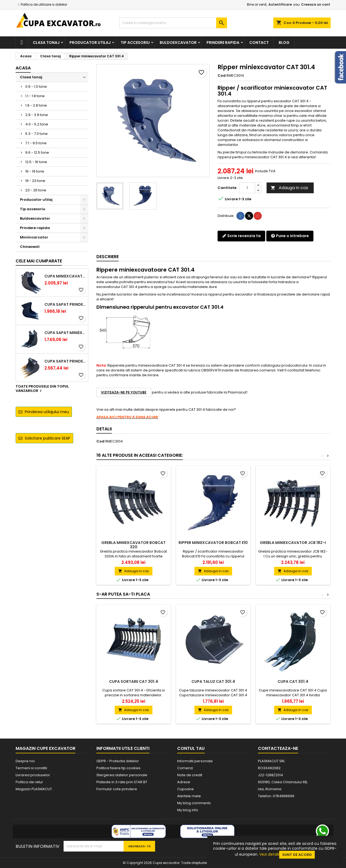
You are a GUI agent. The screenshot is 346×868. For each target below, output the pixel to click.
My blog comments (194, 803)
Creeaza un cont (316, 4)
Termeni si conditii (31, 768)
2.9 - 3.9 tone (37, 115)
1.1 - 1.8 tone (35, 96)
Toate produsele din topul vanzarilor (42, 389)
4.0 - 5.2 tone (37, 124)
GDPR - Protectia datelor (118, 761)
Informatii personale (195, 761)
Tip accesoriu (135, 43)
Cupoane (186, 789)
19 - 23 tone (35, 181)
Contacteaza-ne (278, 748)
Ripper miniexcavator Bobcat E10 (213, 543)
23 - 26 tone (36, 190)
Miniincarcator (34, 237)
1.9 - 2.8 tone (36, 105)
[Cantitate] (247, 188)
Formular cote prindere (117, 789)
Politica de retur (29, 782)
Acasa (23, 68)
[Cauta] (173, 23)
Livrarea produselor (33, 775)
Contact (259, 43)
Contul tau (191, 748)
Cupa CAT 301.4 (293, 681)
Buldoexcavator (178, 43)
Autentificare (280, 4)
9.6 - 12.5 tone (37, 152)
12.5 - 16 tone (36, 162)
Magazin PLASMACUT (34, 789)
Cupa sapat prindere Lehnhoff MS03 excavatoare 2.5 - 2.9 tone (65, 304)
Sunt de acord (297, 855)
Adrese (184, 782)
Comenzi (185, 768)
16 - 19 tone (35, 171)
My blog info (188, 810)
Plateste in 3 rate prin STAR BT (122, 782)
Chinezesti (30, 247)
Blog (284, 43)
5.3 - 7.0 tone (36, 134)
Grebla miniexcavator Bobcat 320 (133, 545)
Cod (222, 76)
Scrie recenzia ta (241, 236)
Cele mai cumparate (39, 261)
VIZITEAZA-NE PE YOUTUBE (124, 392)
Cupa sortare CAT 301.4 (134, 681)
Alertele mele (189, 796)
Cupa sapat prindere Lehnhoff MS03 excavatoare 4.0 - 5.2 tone (65, 361)
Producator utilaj (90, 43)
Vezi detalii (269, 854)
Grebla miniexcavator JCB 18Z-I (293, 543)
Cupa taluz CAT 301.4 (213, 681)
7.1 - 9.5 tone (36, 143)
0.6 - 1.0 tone (36, 87)
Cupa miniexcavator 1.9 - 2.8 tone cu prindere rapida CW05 (65, 276)
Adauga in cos (289, 188)
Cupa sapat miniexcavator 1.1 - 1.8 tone (65, 333)
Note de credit (190, 775)
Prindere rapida (223, 43)
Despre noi (25, 761)
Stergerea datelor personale (122, 775)
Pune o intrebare (290, 236)
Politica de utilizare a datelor (44, 4)
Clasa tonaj (46, 43)
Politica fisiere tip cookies (118, 768)
